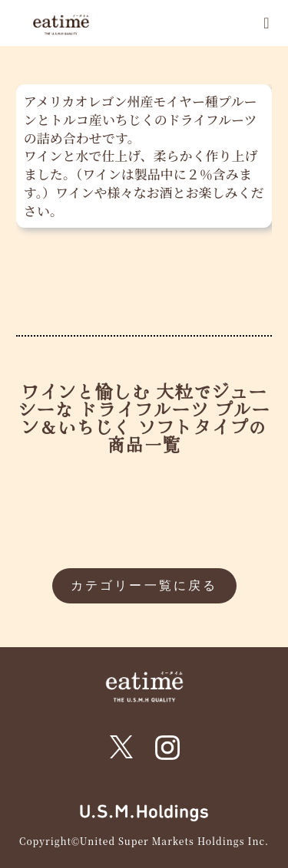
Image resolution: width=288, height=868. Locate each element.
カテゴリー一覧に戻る (144, 585)
